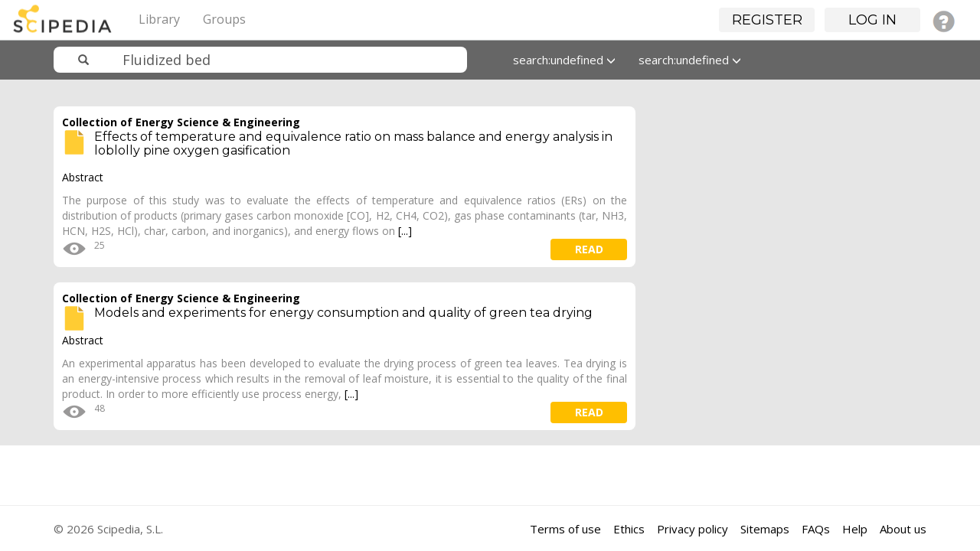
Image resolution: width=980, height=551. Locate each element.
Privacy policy (693, 529)
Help (855, 529)
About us (903, 529)
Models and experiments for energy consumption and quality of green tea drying (343, 313)
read (589, 249)
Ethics (629, 529)
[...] (405, 231)
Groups (224, 19)
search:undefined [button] (564, 60)
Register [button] (767, 20)
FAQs (816, 529)
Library (159, 19)
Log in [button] (872, 20)
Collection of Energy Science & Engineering (181, 122)
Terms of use (565, 529)
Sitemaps (765, 529)
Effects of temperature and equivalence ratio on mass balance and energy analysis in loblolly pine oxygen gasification (353, 143)
